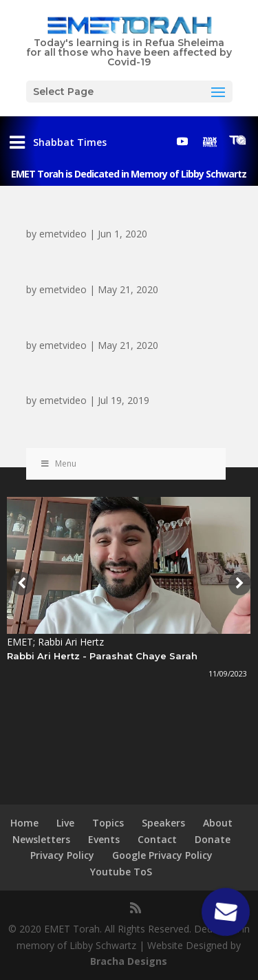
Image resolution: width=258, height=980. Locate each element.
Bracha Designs (129, 961)
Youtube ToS (121, 872)
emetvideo (63, 234)
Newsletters (41, 839)
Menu (58, 464)
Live (65, 823)
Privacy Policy (62, 855)
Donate (213, 839)
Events (104, 839)
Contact (157, 839)
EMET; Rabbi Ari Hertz (55, 642)
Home (24, 823)
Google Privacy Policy (162, 855)
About (218, 823)
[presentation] (20, 584)
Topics (108, 823)
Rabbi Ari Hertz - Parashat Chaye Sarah (102, 656)
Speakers (163, 823)
